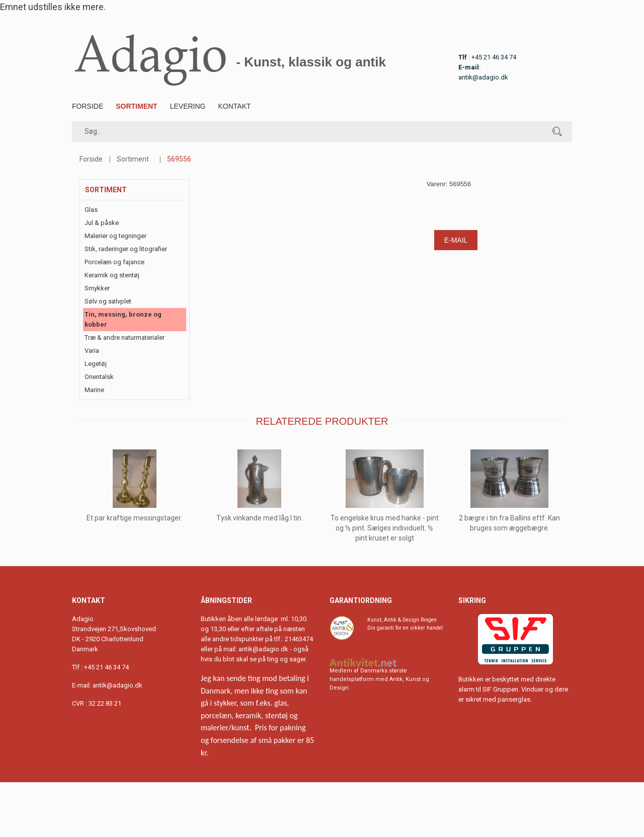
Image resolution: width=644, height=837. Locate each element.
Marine (94, 390)
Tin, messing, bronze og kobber (123, 319)
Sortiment (136, 106)
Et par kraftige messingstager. (134, 518)
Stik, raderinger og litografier (126, 249)
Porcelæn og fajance (114, 262)
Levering (188, 106)
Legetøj (96, 364)
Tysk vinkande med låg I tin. (260, 518)
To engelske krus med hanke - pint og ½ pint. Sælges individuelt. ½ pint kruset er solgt (385, 528)
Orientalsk (99, 377)
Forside (88, 106)
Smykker (97, 288)
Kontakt (235, 106)
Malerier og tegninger (115, 236)
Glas (91, 210)
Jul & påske (102, 223)
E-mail (456, 240)
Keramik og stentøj (112, 275)
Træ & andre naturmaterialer (125, 337)
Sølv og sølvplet (108, 301)
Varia (92, 351)
